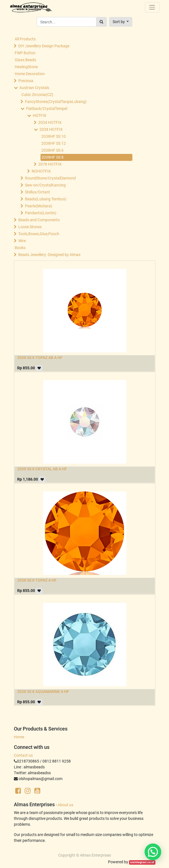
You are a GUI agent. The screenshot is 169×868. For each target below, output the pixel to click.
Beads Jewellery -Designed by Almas (49, 255)
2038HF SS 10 (54, 136)
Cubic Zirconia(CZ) (37, 95)
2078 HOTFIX (50, 164)
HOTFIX (40, 115)
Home (19, 737)
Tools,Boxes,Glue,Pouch (39, 234)
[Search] (101, 22)
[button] (121, 22)
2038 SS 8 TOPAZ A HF (37, 580)
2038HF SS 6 (52, 150)
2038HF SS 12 (54, 143)
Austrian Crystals (34, 88)
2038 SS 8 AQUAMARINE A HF (43, 692)
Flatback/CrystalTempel (47, 109)
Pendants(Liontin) (41, 213)
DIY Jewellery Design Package (44, 46)
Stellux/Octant (37, 192)
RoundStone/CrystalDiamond (50, 178)
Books (20, 248)
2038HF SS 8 (52, 157)
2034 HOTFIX (50, 122)
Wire (22, 241)
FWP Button (25, 53)
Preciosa (26, 81)
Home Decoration (30, 74)
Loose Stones (30, 227)
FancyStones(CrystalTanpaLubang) (56, 102)
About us (65, 805)
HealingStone (26, 67)
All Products (25, 39)
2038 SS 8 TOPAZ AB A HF (40, 358)
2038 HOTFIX (51, 129)
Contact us (23, 755)
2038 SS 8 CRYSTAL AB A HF (42, 469)
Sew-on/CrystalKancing (45, 185)
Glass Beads (25, 60)
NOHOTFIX (41, 171)
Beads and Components (39, 220)
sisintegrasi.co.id (142, 862)
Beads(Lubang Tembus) (46, 199)
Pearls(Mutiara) (39, 206)
